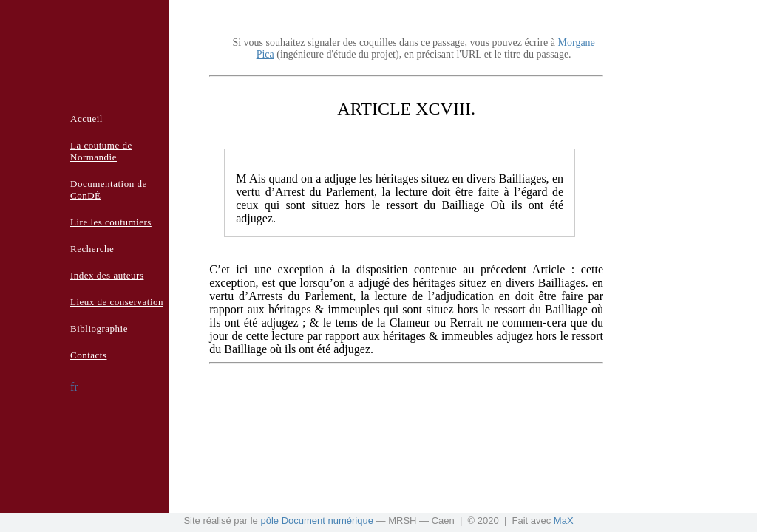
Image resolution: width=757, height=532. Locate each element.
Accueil (86, 119)
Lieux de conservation (117, 302)
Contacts (89, 355)
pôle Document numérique (316, 521)
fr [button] (74, 387)
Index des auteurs (107, 275)
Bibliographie (99, 328)
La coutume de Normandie (101, 151)
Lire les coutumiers (111, 222)
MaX (564, 521)
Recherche (92, 249)
